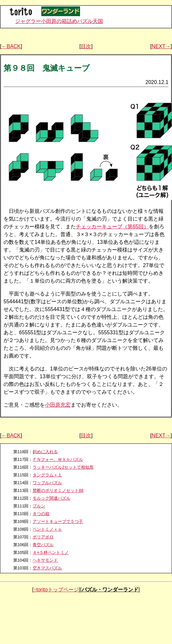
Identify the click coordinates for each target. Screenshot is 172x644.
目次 (86, 46)
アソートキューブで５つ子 (58, 521)
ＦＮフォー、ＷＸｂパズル (58, 459)
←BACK (11, 46)
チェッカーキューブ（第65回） (112, 227)
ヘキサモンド (45, 560)
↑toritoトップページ (56, 590)
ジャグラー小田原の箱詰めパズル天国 (59, 21)
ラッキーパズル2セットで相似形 (63, 467)
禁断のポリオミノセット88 (58, 490)
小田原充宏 (58, 405)
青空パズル (43, 545)
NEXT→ (161, 46)
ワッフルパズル (47, 483)
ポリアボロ (43, 537)
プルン (39, 506)
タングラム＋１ (47, 475)
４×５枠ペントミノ (51, 552)
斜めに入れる (45, 452)
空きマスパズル (47, 568)
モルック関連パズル (51, 498)
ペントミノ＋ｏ (47, 529)
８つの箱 (41, 514)
